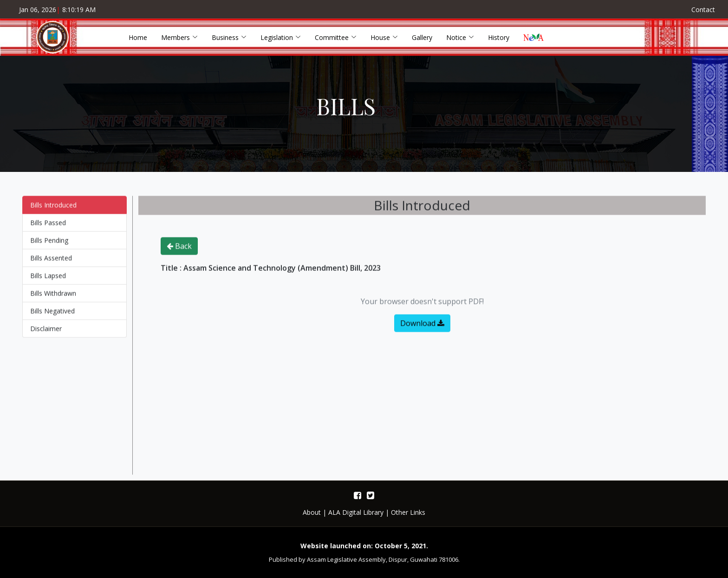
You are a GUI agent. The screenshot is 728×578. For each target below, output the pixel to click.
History (499, 37)
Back (179, 250)
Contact (703, 10)
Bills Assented (51, 262)
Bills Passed (48, 227)
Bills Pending (49, 245)
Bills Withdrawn (53, 298)
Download (422, 328)
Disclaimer (46, 333)
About (312, 512)
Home (138, 37)
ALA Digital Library (356, 512)
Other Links (408, 512)
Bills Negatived (52, 315)
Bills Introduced (53, 209)
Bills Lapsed (48, 280)
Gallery (422, 37)
